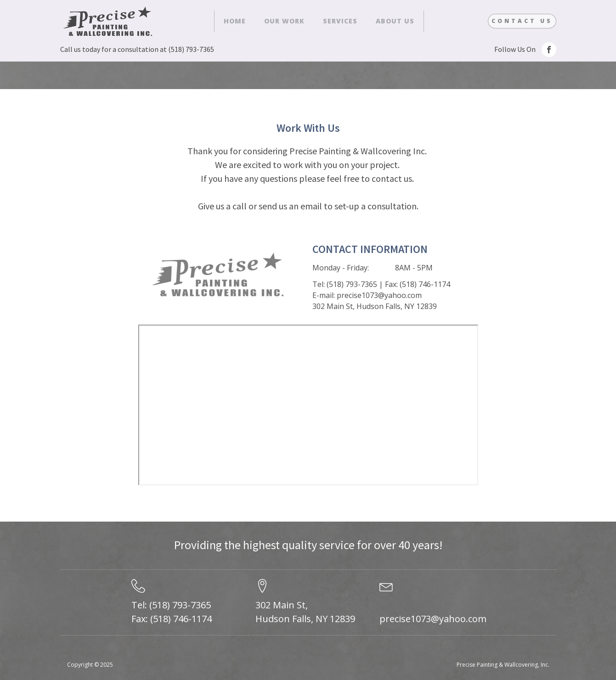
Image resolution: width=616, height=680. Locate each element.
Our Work (284, 21)
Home (235, 21)
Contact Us (522, 21)
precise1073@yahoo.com (433, 619)
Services (340, 21)
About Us (395, 21)
